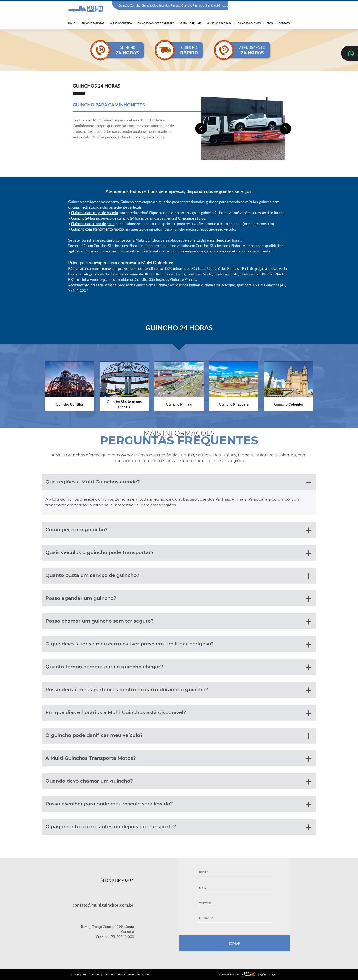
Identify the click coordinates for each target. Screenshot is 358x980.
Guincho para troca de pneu (93, 224)
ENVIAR (234, 944)
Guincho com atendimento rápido (97, 229)
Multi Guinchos (91, 974)
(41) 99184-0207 (278, 6)
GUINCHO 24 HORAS (179, 328)
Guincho (108, 974)
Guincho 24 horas (85, 218)
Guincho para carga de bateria (94, 213)
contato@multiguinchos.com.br (103, 905)
